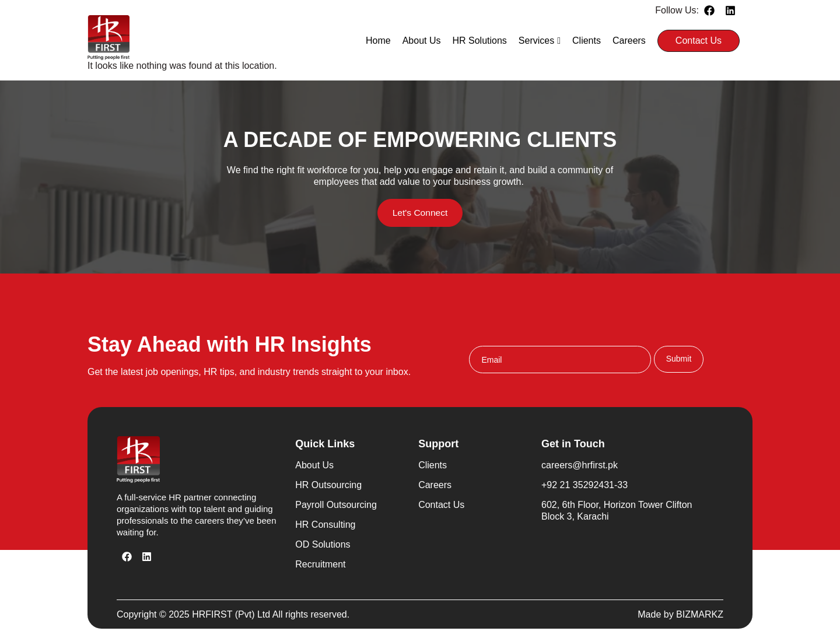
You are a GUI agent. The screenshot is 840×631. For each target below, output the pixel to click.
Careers (629, 41)
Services (540, 41)
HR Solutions (479, 41)
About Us (422, 41)
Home (378, 41)
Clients (587, 41)
